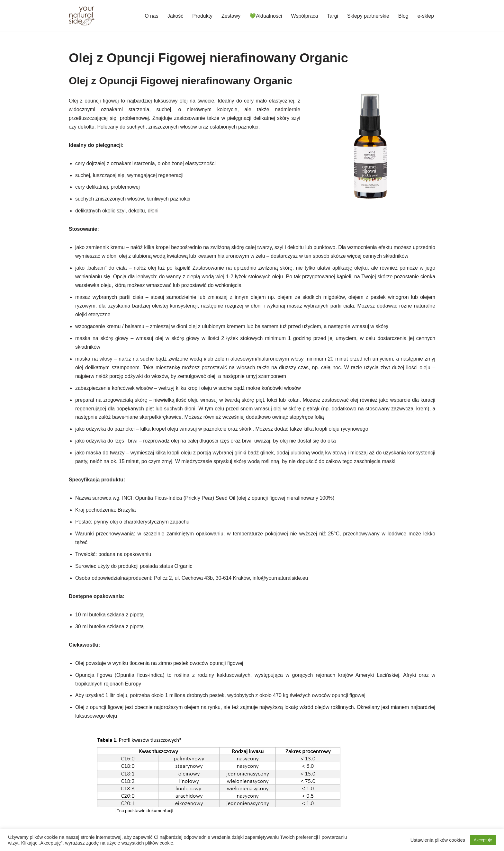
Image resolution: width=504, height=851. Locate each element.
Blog (403, 16)
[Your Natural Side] (82, 16)
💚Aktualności (265, 16)
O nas (151, 16)
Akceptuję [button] (483, 840)
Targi (332, 16)
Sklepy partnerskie (368, 16)
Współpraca (304, 16)
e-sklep (426, 16)
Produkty (201, 16)
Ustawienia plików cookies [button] (438, 840)
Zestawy (230, 16)
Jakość (174, 16)
